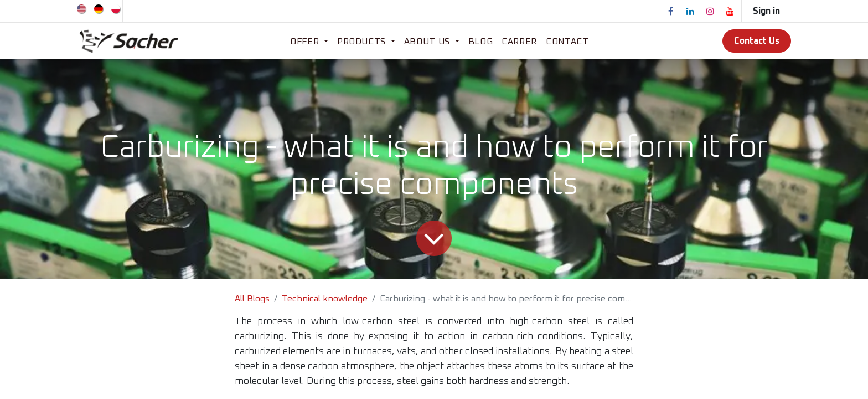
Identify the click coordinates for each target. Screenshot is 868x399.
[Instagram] (710, 11)
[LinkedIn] (690, 11)
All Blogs (252, 299)
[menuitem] (82, 8)
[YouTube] (730, 11)
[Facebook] (670, 11)
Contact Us (757, 41)
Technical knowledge (325, 299)
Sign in (766, 11)
